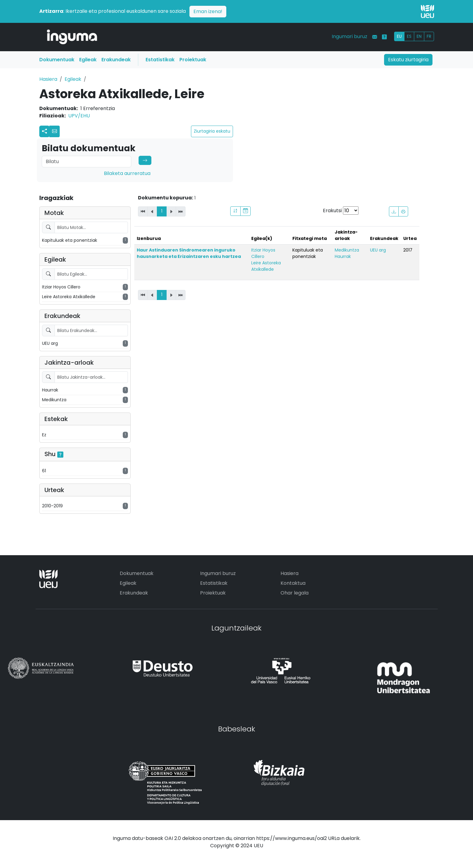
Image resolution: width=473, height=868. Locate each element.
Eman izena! (208, 11)
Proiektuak (193, 60)
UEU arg (378, 250)
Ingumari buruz (349, 36)
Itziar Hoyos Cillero (263, 253)
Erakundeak (116, 60)
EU (399, 36)
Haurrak (343, 256)
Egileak (88, 60)
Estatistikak (160, 60)
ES (409, 36)
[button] (55, 131)
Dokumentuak (57, 60)
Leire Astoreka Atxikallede (266, 266)
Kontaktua (293, 583)
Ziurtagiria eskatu (212, 131)
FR (429, 36)
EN (419, 36)
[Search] (86, 162)
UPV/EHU (79, 116)
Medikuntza (347, 250)
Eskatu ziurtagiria (408, 60)
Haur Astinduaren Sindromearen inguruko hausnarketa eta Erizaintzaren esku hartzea (189, 253)
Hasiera (48, 79)
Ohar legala (295, 593)
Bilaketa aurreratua (127, 173)
